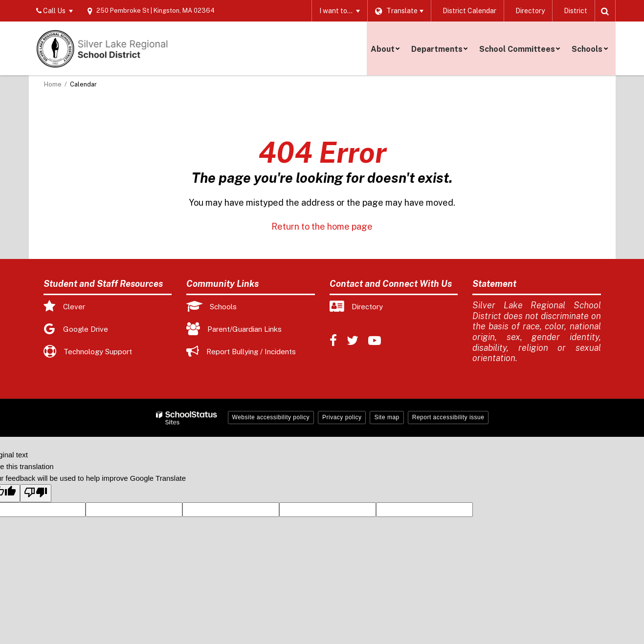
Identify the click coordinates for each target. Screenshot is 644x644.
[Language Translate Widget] (397, 11)
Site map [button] (387, 417)
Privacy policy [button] (342, 417)
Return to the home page (322, 226)
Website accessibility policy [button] (271, 417)
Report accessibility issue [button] (448, 417)
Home (53, 84)
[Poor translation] (36, 493)
